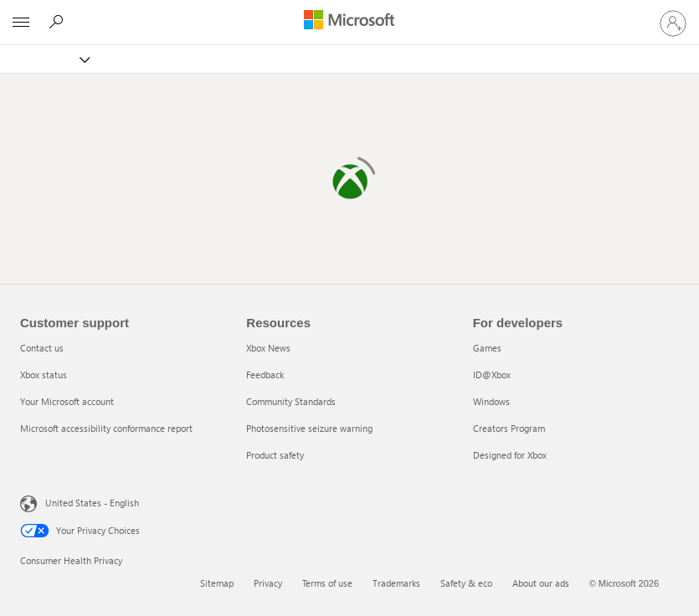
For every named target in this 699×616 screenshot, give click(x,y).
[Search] (59, 22)
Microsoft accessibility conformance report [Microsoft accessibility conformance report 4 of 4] (106, 428)
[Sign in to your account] (673, 23)
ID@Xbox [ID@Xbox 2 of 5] (492, 375)
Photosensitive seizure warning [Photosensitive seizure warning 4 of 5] (309, 428)
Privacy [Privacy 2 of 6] (268, 583)
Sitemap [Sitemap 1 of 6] (217, 583)
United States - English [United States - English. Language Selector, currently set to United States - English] (81, 503)
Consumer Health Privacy (71, 560)
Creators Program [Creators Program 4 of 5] (509, 428)
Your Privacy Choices (80, 531)
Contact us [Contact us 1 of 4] (42, 348)
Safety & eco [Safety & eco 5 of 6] (466, 583)
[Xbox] (53, 59)
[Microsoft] (349, 21)
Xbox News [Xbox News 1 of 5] (268, 348)
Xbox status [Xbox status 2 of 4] (44, 375)
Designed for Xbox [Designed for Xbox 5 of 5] (510, 455)
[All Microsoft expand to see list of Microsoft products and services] (21, 23)
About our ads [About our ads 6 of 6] (541, 583)
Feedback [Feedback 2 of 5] (265, 375)
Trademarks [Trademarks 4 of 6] (396, 583)
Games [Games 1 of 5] (487, 348)
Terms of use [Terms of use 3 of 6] (327, 583)
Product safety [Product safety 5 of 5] (275, 455)
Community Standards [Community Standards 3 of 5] (291, 401)
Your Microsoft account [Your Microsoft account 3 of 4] (67, 401)
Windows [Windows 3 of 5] (491, 401)
